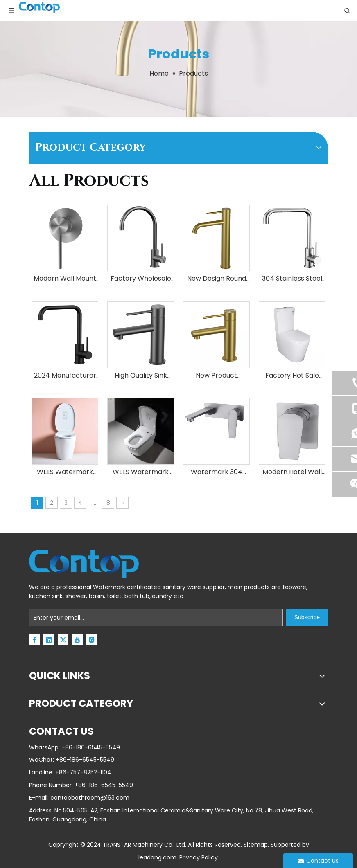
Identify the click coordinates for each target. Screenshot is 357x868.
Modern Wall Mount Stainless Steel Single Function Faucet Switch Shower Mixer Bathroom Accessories (65, 279)
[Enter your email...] (156, 618)
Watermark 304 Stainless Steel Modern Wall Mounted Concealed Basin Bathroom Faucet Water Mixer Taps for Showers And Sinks (217, 472)
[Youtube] (77, 640)
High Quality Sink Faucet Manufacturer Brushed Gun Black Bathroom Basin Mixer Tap (141, 376)
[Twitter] (63, 640)
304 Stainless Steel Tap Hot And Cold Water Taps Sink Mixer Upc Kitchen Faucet (292, 279)
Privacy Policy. (199, 857)
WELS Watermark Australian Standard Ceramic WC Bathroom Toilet (141, 472)
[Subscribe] (307, 618)
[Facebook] (34, 640)
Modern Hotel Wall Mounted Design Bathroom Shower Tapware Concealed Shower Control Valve (292, 472)
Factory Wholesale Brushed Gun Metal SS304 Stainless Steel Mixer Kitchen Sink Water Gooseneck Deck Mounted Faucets (141, 279)
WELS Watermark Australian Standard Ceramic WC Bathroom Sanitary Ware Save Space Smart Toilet (65, 472)
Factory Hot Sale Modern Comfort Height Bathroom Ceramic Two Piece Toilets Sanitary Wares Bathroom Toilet (292, 376)
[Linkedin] (49, 640)
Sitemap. (256, 845)
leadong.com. (158, 857)
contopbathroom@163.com (90, 798)
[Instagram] (92, 640)
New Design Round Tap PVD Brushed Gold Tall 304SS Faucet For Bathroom (217, 279)
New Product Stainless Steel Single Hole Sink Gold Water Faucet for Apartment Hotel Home (216, 376)
